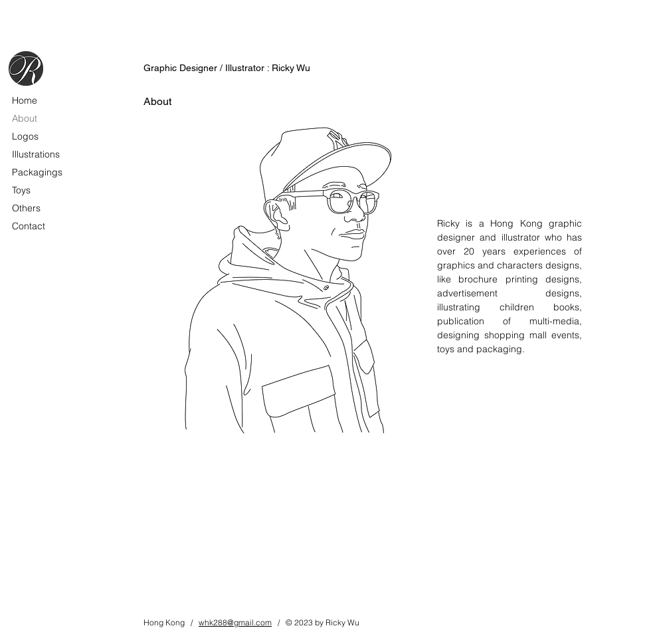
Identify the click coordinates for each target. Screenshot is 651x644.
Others (26, 208)
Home (25, 100)
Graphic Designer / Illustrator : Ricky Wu (227, 68)
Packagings (37, 172)
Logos (25, 136)
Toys (21, 190)
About (25, 118)
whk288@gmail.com (235, 622)
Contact (29, 226)
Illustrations (36, 154)
